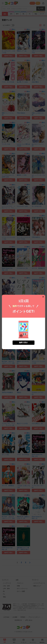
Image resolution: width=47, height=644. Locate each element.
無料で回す (23, 336)
